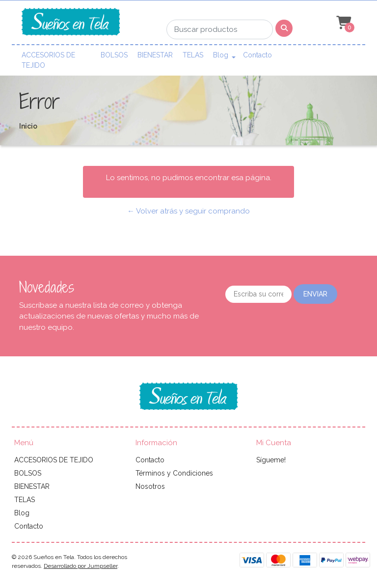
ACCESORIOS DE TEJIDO (48, 60)
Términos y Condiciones (174, 473)
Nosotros (150, 486)
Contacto (257, 55)
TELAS (193, 55)
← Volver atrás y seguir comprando (188, 211)
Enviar (315, 294)
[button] (343, 23)
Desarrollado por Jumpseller (81, 566)
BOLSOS (114, 55)
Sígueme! (271, 460)
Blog (221, 55)
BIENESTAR (155, 55)
